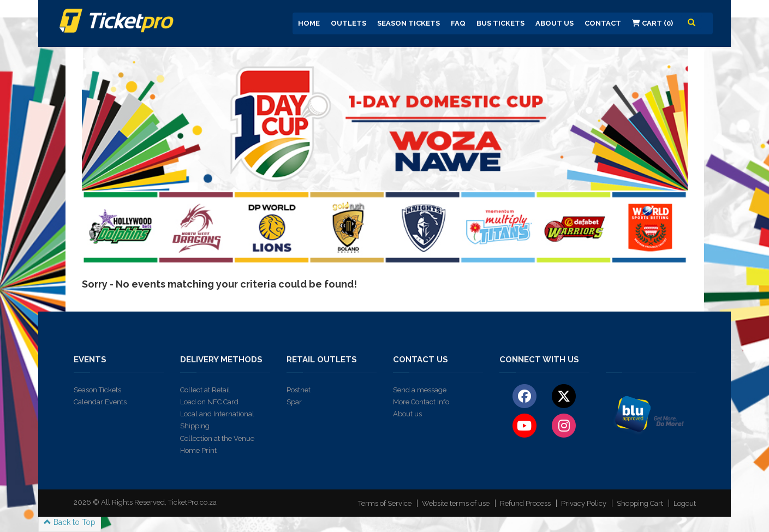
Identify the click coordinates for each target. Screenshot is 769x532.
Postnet (299, 390)
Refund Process (525, 503)
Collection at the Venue (217, 438)
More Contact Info (421, 402)
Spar (294, 402)
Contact (603, 23)
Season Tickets (409, 23)
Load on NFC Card (209, 402)
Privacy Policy (584, 503)
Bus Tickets (500, 23)
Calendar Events (100, 402)
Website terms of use (456, 503)
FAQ (458, 23)
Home (309, 23)
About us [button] (555, 23)
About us (407, 414)
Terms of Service (385, 503)
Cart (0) (652, 23)
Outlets (348, 23)
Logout (685, 503)
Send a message (420, 390)
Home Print (198, 450)
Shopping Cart (640, 503)
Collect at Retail (205, 390)
